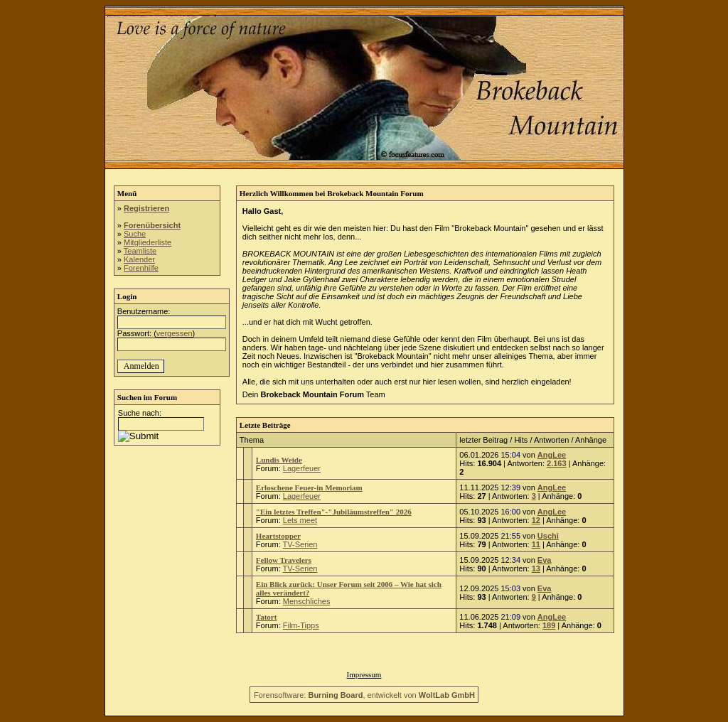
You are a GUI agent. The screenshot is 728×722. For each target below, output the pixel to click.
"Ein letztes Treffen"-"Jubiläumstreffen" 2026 (334, 512)
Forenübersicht (152, 225)
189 (549, 625)
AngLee (552, 455)
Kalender (139, 259)
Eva (545, 560)
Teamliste (140, 251)
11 (536, 544)
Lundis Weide (279, 460)
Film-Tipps (301, 625)
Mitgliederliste (148, 242)
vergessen (175, 333)
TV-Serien (300, 544)
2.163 (557, 463)
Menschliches (307, 601)
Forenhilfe (141, 268)
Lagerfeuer (302, 468)
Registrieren (146, 208)
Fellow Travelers (284, 560)
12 (536, 520)
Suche (135, 234)
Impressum (364, 674)
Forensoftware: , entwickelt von (364, 695)
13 (536, 569)
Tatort (267, 617)
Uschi (548, 536)
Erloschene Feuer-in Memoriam (309, 487)
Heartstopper (278, 536)
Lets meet (300, 520)
